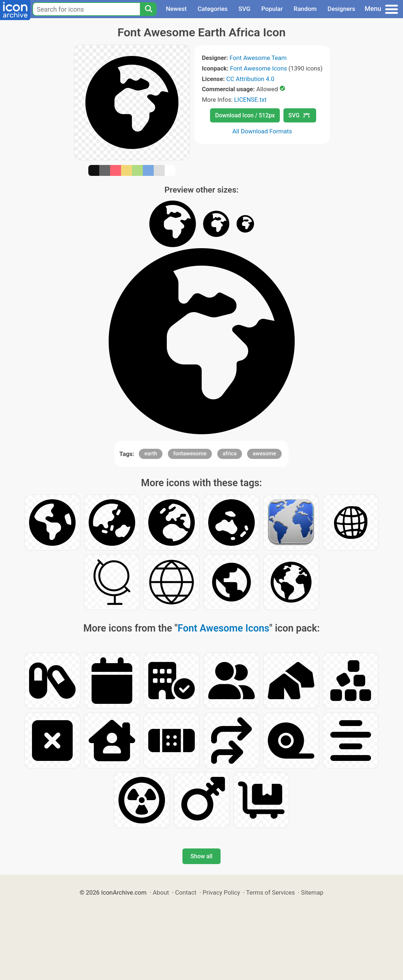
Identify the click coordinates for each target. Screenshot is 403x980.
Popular (272, 9)
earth (151, 453)
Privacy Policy (221, 892)
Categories (213, 9)
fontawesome (190, 453)
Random (305, 9)
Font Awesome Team (258, 58)
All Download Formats (262, 131)
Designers (341, 9)
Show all (201, 856)
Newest (176, 9)
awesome (264, 453)
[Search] (148, 9)
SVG (244, 9)
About (161, 892)
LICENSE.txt (250, 100)
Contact (186, 892)
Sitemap (312, 892)
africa (230, 453)
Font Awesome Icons (259, 68)
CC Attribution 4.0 (250, 79)
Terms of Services (270, 892)
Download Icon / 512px (245, 115)
